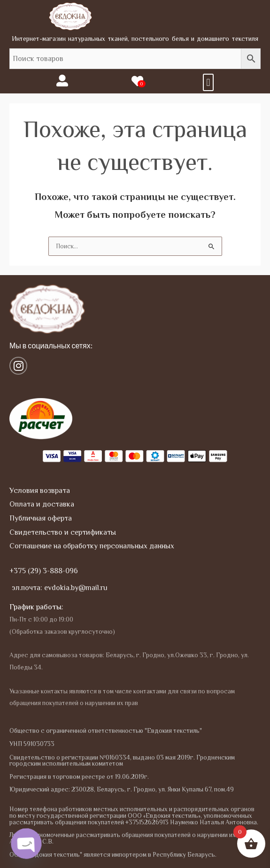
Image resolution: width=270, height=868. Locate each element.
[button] (208, 82)
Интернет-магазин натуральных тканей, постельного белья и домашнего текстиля (135, 38)
